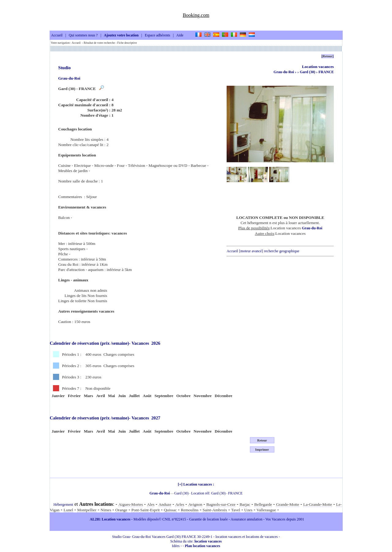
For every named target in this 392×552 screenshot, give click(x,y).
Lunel (68, 510)
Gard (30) (308, 72)
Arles (180, 504)
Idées (176, 546)
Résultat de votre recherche (99, 43)
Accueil (57, 36)
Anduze (165, 504)
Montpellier (87, 510)
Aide (180, 36)
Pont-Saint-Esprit (146, 510)
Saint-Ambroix (215, 510)
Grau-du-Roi (284, 72)
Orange (121, 510)
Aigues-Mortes (131, 504)
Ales (151, 504)
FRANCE (326, 72)
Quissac (170, 510)
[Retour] (328, 56)
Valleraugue (266, 510)
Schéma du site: (196, 541)
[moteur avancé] (251, 251)
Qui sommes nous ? (83, 36)
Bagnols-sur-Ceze (221, 504)
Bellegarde (263, 504)
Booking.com (196, 15)
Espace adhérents (158, 36)
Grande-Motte (288, 504)
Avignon (195, 504)
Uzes (249, 510)
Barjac (245, 504)
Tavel (236, 510)
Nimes (106, 510)
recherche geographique (282, 251)
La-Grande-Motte (318, 504)
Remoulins (190, 510)
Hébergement (63, 505)
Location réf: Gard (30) (208, 493)
